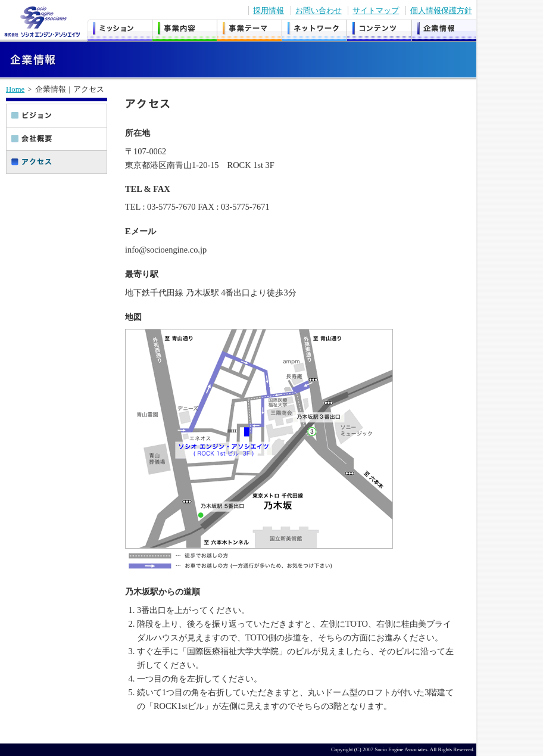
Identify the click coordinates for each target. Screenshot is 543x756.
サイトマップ (376, 10)
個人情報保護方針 (441, 10)
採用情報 (269, 10)
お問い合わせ (319, 10)
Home (15, 89)
